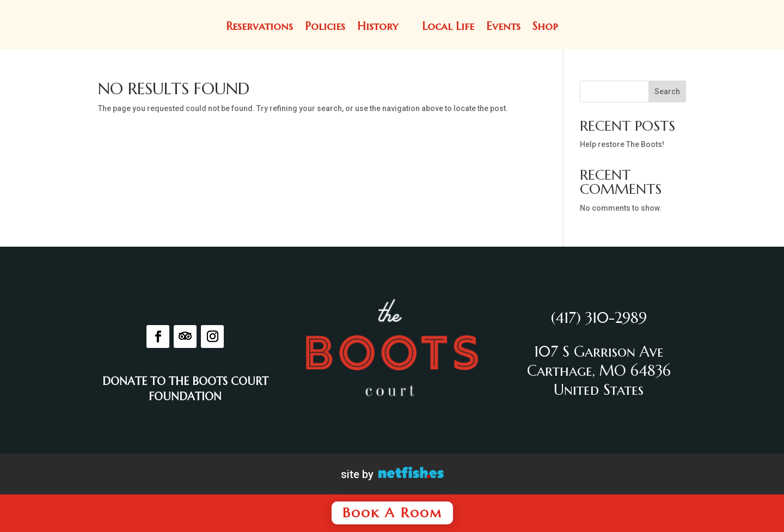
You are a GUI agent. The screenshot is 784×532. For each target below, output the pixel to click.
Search (667, 91)
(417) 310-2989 (599, 318)
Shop (545, 26)
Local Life (448, 26)
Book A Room (392, 513)
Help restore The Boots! (622, 144)
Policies (325, 26)
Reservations (259, 26)
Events (503, 26)
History (378, 26)
